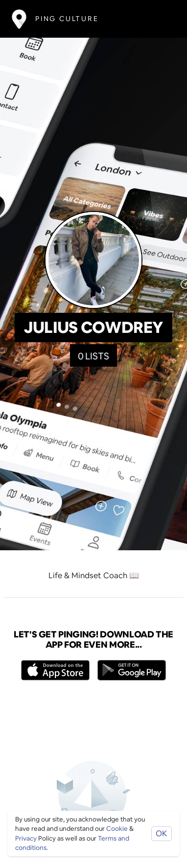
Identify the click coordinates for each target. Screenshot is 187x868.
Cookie (117, 829)
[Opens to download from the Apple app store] (55, 670)
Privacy (26, 838)
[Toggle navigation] (161, 19)
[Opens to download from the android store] (132, 670)
